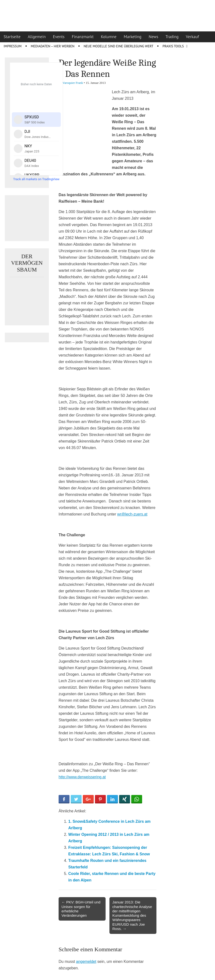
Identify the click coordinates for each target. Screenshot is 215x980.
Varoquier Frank (73, 83)
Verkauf (192, 37)
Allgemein (37, 37)
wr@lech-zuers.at (132, 514)
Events (59, 37)
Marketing (133, 37)
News (154, 37)
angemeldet (86, 962)
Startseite (12, 37)
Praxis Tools (173, 46)
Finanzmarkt (83, 37)
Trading (172, 37)
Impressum (13, 46)
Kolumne (109, 37)
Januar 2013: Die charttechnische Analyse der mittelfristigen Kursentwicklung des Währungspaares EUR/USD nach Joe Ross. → (132, 915)
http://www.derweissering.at (82, 777)
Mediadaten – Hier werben (53, 46)
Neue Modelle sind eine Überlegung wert (118, 46)
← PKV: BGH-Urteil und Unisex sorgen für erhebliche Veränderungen (81, 909)
